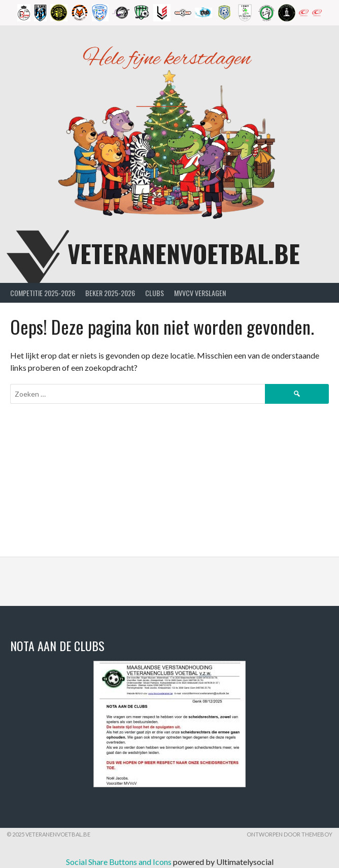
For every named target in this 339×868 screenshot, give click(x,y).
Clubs (155, 293)
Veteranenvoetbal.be (184, 253)
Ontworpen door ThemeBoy (290, 834)
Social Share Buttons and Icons (119, 862)
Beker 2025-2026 (110, 293)
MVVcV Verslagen (200, 293)
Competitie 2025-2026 (43, 293)
